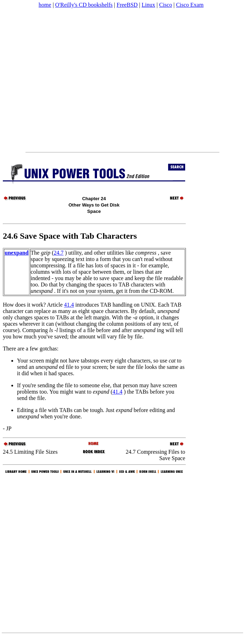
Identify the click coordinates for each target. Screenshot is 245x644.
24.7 (58, 253)
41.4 (69, 305)
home (45, 5)
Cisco (165, 5)
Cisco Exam (190, 5)
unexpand (17, 253)
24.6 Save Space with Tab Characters (70, 236)
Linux (148, 5)
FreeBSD (127, 5)
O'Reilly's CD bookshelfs (84, 5)
